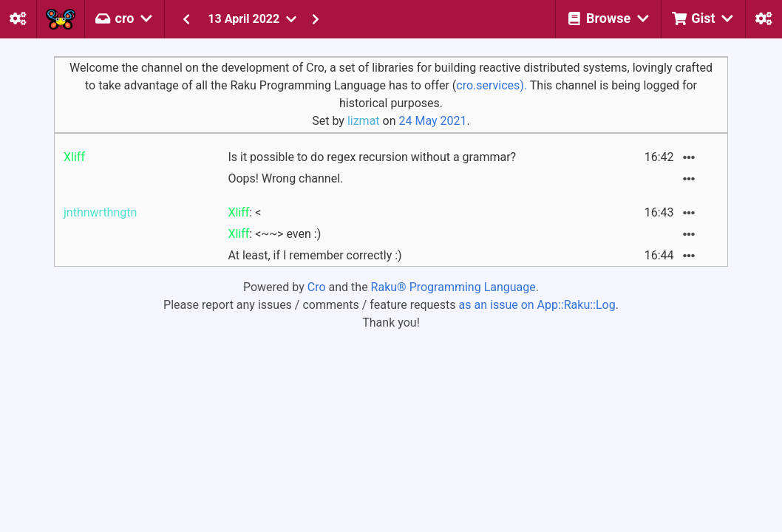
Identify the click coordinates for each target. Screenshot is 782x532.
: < (244, 212)
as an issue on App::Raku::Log (537, 305)
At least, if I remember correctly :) (314, 255)
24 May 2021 (432, 121)
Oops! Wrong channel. (285, 178)
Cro (317, 287)
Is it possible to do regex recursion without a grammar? (372, 157)
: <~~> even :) (274, 234)
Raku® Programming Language (453, 287)
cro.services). (492, 85)
